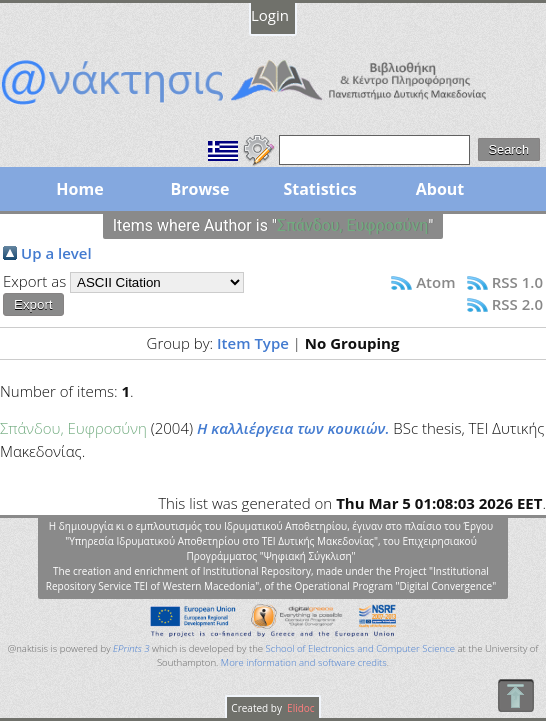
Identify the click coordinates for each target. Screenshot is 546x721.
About (440, 189)
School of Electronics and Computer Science (360, 648)
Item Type (253, 343)
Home (79, 189)
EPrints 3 (131, 648)
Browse (199, 189)
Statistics (319, 189)
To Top (515, 695)
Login (270, 15)
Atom (435, 282)
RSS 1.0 (517, 282)
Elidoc (300, 708)
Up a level (56, 253)
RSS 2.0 (517, 304)
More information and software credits (304, 662)
